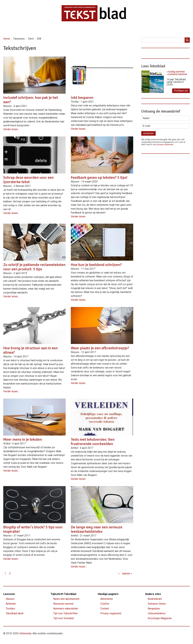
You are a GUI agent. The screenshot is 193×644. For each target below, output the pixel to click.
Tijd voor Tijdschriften (65, 613)
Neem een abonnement (66, 599)
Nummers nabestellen (66, 609)
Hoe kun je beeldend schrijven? (96, 265)
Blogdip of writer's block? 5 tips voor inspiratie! (33, 529)
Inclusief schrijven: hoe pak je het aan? (31, 100)
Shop (114, 29)
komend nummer (178, 74)
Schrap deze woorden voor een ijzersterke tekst (28, 180)
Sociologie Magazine (160, 618)
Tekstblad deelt (15, 613)
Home (12, 29)
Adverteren (107, 599)
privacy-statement (165, 144)
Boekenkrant (155, 599)
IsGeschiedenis (157, 613)
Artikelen (49, 29)
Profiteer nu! (181, 91)
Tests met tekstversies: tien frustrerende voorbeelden (93, 442)
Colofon (105, 604)
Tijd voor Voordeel (64, 618)
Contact (132, 29)
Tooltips (10, 609)
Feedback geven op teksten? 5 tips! (99, 177)
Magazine (70, 29)
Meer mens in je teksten (23, 439)
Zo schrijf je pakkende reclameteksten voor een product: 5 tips (34, 267)
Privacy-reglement (111, 613)
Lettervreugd (94, 29)
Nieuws (30, 29)
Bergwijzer (154, 609)
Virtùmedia (25, 633)
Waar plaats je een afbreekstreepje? (100, 348)
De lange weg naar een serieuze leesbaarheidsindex (97, 529)
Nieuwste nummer (63, 604)
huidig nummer (177, 72)
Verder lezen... (11, 129)
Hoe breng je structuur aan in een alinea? (30, 350)
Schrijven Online (157, 604)
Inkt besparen (82, 98)
